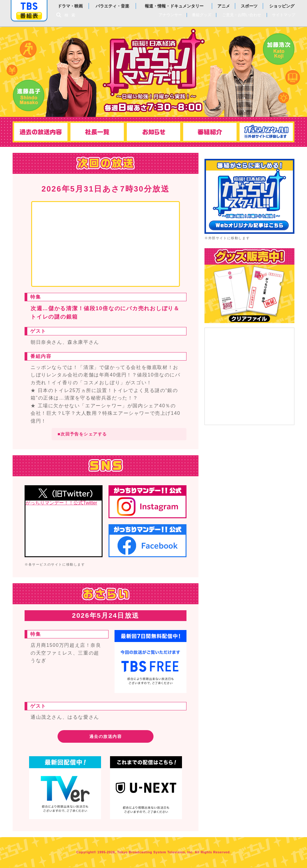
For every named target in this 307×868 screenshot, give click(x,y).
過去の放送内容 (40, 132)
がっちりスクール (267, 132)
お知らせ (153, 132)
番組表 (29, 16)
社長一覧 (97, 132)
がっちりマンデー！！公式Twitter (61, 503)
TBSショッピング (249, 286)
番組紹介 (210, 132)
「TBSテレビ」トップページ (29, 6)
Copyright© (86, 853)
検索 (71, 15)
